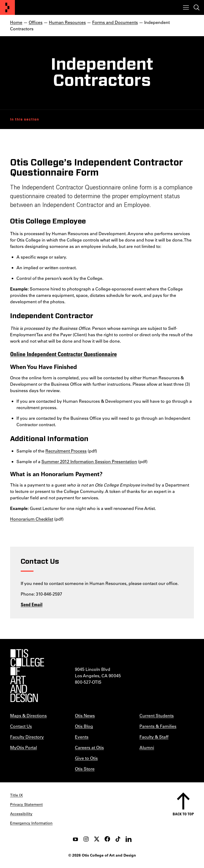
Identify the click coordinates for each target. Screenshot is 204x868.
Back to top (183, 814)
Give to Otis (86, 758)
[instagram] (86, 839)
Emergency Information (31, 823)
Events (82, 737)
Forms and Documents (115, 22)
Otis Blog (84, 726)
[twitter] (97, 839)
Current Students (157, 715)
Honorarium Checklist (32, 519)
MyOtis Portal (24, 747)
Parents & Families (158, 726)
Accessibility (21, 814)
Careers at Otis (89, 747)
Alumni (147, 747)
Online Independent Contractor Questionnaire (63, 354)
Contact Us (21, 726)
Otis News (85, 715)
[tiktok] (118, 839)
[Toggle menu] (186, 7)
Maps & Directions (28, 715)
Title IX (16, 795)
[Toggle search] (197, 7)
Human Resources (67, 22)
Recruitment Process (66, 451)
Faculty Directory (27, 737)
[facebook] (107, 839)
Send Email (32, 604)
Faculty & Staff (154, 737)
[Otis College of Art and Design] (7, 7)
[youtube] (75, 839)
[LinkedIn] (129, 839)
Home (16, 22)
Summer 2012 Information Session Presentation (89, 461)
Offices (36, 22)
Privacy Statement (26, 804)
